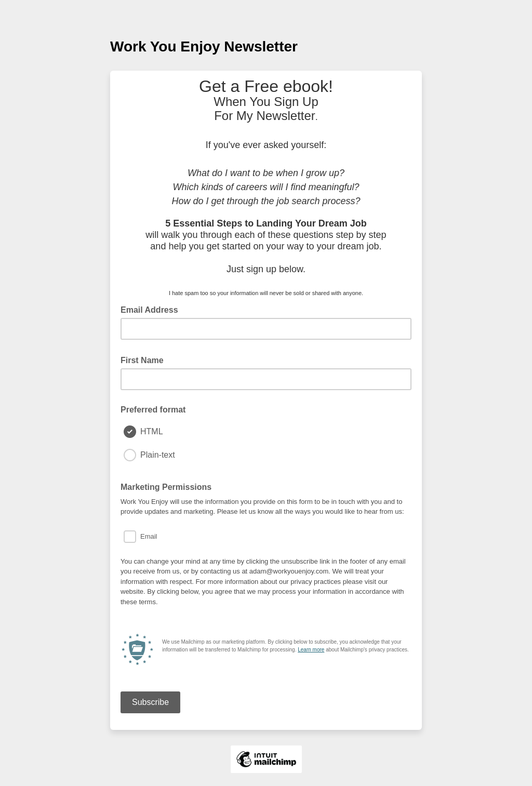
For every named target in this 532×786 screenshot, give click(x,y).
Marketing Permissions (166, 487)
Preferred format (153, 410)
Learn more (311, 650)
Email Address (152, 309)
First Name (145, 359)
